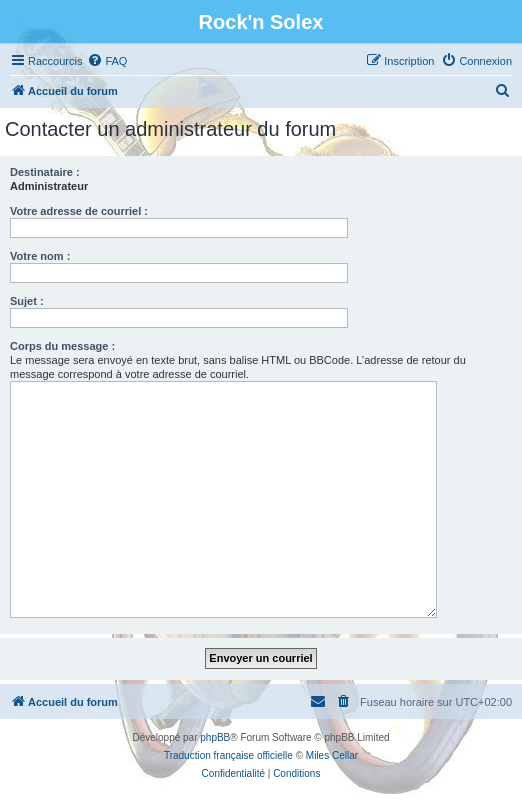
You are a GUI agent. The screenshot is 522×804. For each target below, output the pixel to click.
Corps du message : (62, 346)
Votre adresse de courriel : (79, 211)
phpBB (215, 737)
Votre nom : (40, 256)
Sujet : (27, 301)
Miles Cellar (332, 755)
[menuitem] (107, 61)
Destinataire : (45, 172)
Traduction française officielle (228, 755)
